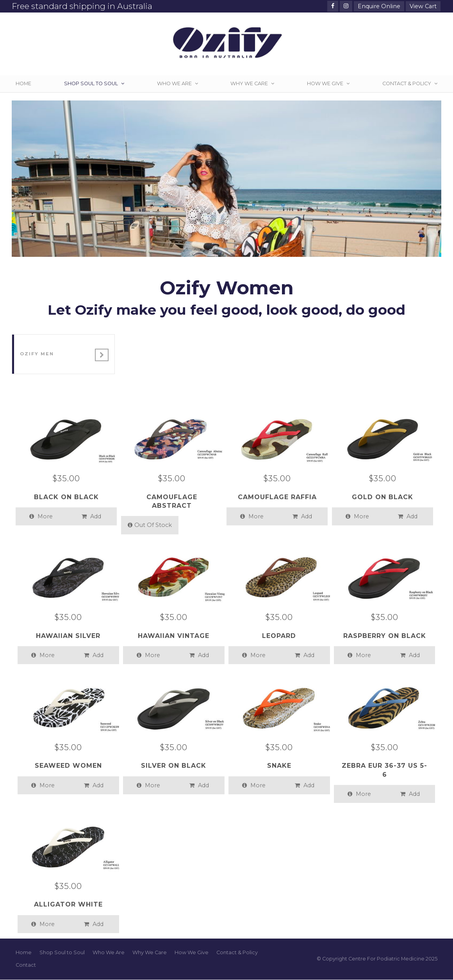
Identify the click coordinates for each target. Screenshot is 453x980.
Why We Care (150, 952)
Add (91, 516)
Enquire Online (379, 6)
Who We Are (109, 952)
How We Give (192, 952)
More (41, 516)
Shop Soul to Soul (62, 952)
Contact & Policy (237, 952)
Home (24, 952)
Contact (26, 965)
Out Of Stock (150, 525)
